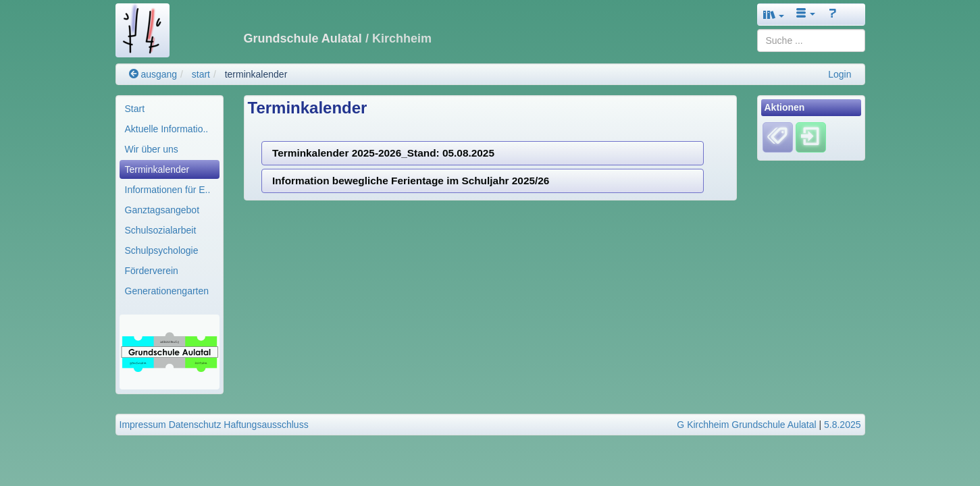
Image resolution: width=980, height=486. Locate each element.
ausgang (153, 74)
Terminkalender (157, 169)
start (201, 74)
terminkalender (256, 74)
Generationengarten (167, 291)
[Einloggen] (811, 137)
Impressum (143, 425)
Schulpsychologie (162, 250)
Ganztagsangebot (162, 210)
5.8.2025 (843, 425)
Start (135, 109)
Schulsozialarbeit (161, 230)
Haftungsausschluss (266, 425)
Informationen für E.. (168, 190)
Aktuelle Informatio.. (167, 129)
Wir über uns (152, 149)
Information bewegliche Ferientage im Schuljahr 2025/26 (411, 181)
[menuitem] (170, 109)
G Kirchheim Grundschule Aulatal (746, 425)
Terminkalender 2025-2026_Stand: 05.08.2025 (383, 153)
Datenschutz (195, 425)
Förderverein (152, 271)
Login (840, 74)
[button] (774, 15)
